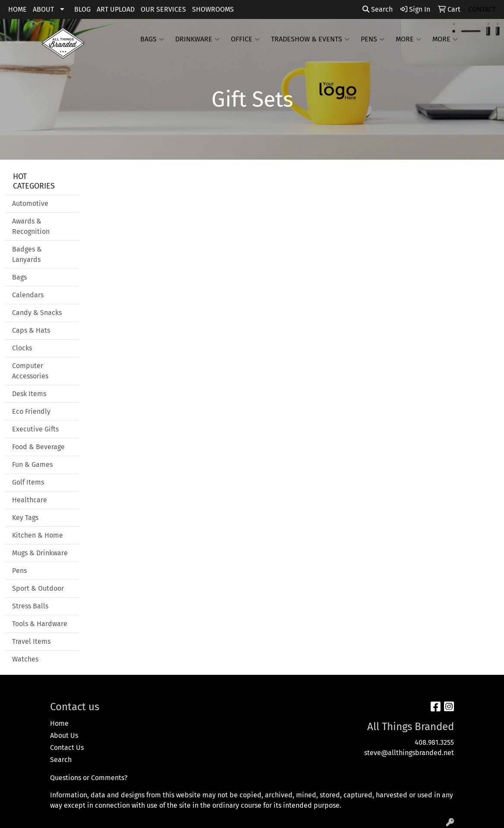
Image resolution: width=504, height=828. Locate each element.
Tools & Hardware (40, 624)
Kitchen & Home (38, 535)
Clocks (22, 348)
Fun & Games (32, 464)
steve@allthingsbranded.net (409, 753)
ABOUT (43, 9)
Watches (25, 659)
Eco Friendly (31, 411)
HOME (17, 9)
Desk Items (29, 394)
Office (245, 39)
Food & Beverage (38, 447)
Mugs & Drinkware (40, 553)
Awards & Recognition (31, 226)
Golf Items (28, 482)
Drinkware (197, 39)
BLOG (82, 9)
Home (59, 723)
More (408, 39)
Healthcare (30, 500)
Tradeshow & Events (310, 39)
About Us (64, 735)
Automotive (30, 203)
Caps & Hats (31, 330)
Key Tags (25, 518)
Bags (152, 39)
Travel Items (31, 641)
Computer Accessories (30, 371)
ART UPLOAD (116, 9)
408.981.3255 (434, 742)
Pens (373, 39)
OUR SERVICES (163, 9)
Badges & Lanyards (27, 254)
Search (378, 9)
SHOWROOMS (213, 9)
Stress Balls (30, 606)
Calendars (28, 295)
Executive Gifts (35, 429)
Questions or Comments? (89, 778)
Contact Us (67, 748)
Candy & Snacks (37, 313)
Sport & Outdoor (38, 588)
